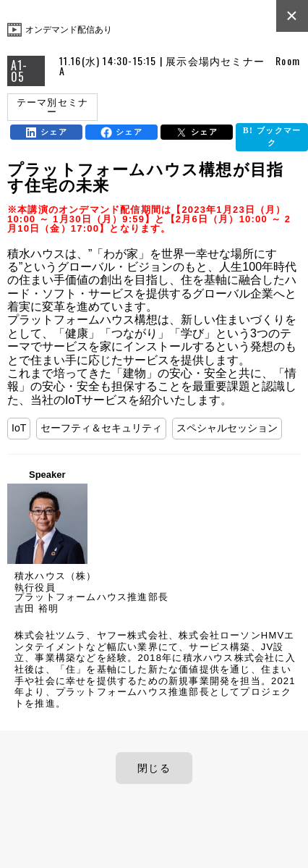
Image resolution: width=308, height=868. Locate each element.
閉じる (154, 768)
